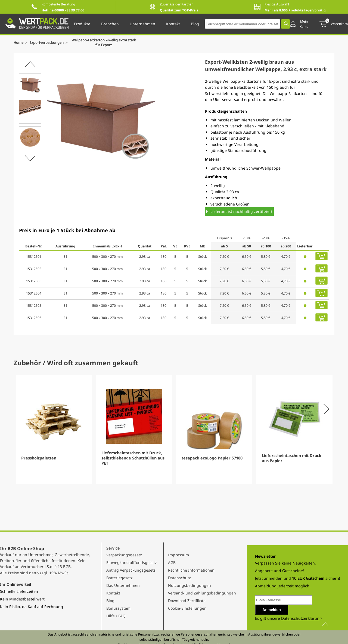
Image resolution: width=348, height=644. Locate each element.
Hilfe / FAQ (116, 616)
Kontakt (113, 593)
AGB (172, 562)
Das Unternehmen (123, 585)
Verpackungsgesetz (124, 555)
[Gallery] (174, 430)
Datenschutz (179, 578)
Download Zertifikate (187, 601)
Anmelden (272, 610)
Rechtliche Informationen (191, 570)
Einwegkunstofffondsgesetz (132, 562)
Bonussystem (118, 608)
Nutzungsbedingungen (189, 585)
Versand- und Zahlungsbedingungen (202, 593)
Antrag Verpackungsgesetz (131, 570)
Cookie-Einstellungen (187, 608)
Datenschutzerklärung (302, 618)
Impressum (178, 555)
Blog (110, 601)
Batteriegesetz (119, 578)
